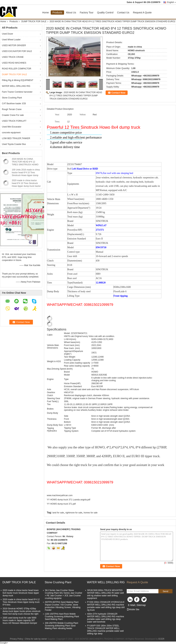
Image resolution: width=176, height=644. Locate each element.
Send (165, 591)
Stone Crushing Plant (12, 98)
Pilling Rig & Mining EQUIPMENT (18, 80)
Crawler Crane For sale (13, 115)
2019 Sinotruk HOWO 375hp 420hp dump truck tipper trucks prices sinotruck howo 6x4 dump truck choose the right (22, 611)
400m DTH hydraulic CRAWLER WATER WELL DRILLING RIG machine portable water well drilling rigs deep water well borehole (106, 618)
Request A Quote (142, 12)
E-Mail (131, 605)
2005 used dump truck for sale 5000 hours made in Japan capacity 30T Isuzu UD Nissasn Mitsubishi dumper (20, 620)
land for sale (58, 513)
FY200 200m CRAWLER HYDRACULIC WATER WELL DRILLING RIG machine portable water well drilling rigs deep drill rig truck (106, 606)
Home (45, 12)
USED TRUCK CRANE (13, 57)
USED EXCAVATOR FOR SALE (17, 51)
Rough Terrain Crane (12, 109)
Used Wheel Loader (11, 40)
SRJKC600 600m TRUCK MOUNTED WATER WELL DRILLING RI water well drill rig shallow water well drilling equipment (105, 594)
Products (57, 12)
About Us (71, 12)
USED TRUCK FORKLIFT (14, 121)
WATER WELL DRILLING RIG (16, 86)
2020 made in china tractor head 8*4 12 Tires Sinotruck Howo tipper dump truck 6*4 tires (21, 602)
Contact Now (118, 93)
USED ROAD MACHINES (14, 63)
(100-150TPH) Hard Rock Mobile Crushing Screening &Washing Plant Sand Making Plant (62, 617)
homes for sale (91, 513)
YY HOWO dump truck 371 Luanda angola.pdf (69, 500)
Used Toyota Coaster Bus (14, 144)
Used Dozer (7, 34)
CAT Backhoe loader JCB (14, 104)
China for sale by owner (36, 639)
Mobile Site (133, 609)
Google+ (4, 643)
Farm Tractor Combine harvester (17, 92)
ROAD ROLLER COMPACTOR (17, 69)
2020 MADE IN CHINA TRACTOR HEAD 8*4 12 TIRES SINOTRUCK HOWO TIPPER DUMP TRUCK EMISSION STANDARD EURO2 (76, 96)
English (172, 2)
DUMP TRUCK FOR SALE (34, 21)
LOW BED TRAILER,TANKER (16, 138)
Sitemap (141, 605)
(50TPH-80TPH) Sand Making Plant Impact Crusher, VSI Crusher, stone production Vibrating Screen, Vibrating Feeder (63, 606)
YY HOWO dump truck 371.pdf (61, 504)
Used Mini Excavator (12, 127)
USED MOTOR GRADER (14, 45)
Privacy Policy (16, 639)
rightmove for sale (74, 513)
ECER (161, 639)
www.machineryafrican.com (60, 495)
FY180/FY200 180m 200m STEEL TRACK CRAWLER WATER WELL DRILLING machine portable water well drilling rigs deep (105, 630)
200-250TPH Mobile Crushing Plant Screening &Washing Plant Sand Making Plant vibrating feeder (62, 626)
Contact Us (123, 12)
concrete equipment (11, 133)
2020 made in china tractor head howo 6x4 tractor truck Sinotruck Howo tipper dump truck (21, 593)
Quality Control (105, 12)
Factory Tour (87, 12)
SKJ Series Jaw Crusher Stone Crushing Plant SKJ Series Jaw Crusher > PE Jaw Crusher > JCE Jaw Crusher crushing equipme (64, 594)
